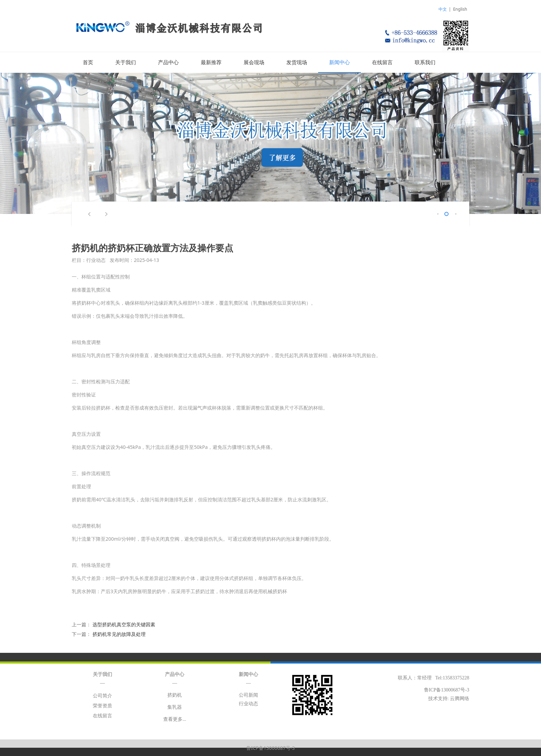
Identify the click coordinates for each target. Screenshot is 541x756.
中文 (443, 9)
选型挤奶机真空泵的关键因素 (124, 624)
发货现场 (297, 62)
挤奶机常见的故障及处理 (119, 634)
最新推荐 (211, 62)
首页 (88, 62)
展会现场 (254, 62)
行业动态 (248, 703)
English (460, 9)
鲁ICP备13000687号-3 (271, 748)
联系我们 (425, 62)
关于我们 (126, 62)
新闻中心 (340, 62)
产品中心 (168, 62)
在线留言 (382, 62)
